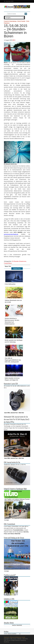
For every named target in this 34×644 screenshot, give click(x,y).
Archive (6, 634)
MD (14, 40)
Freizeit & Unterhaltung (10, 21)
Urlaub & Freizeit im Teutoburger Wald (15, 489)
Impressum (7, 637)
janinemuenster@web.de (11, 234)
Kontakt (23, 637)
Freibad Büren (8, 263)
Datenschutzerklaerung (15, 637)
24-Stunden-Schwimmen (19, 261)
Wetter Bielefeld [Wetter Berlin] (17, 625)
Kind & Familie (21, 21)
